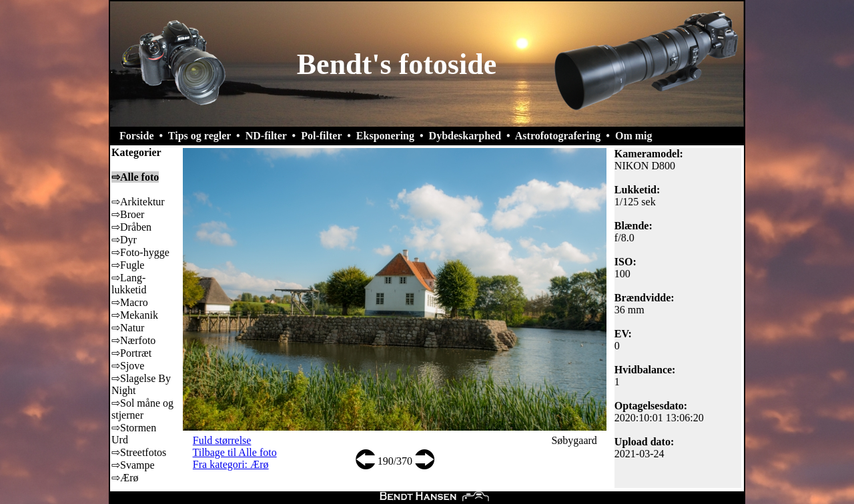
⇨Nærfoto (133, 340)
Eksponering (385, 136)
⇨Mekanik (135, 315)
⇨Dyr (124, 240)
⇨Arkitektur (138, 202)
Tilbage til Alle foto (235, 452)
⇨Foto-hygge (140, 252)
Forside (137, 136)
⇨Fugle (128, 265)
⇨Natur (128, 328)
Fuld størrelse (222, 440)
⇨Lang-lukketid (129, 284)
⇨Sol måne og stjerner (142, 409)
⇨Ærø (125, 478)
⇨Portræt (131, 353)
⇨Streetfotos (139, 452)
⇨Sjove (128, 366)
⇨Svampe (133, 465)
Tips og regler (199, 136)
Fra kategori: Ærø (231, 464)
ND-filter (266, 136)
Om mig (634, 136)
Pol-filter (321, 136)
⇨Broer (128, 214)
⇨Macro (130, 302)
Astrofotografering (558, 136)
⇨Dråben (131, 227)
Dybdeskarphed (465, 136)
